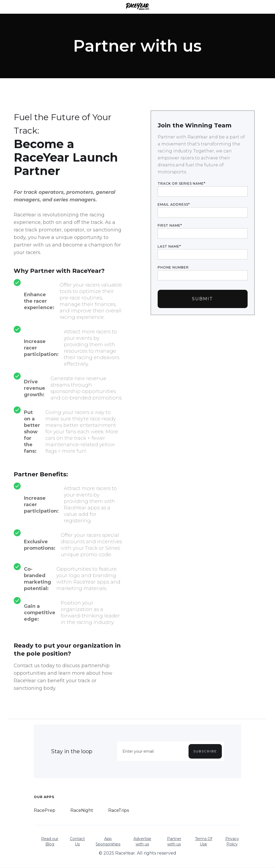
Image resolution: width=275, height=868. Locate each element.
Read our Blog (50, 841)
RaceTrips (119, 810)
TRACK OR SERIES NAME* (182, 183)
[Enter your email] (171, 751)
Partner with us (174, 841)
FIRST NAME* (170, 225)
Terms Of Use (204, 841)
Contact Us (77, 841)
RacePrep (45, 810)
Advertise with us (142, 841)
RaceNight (82, 810)
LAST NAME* (169, 246)
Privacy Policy (232, 841)
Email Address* (174, 204)
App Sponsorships (108, 841)
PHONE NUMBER (173, 267)
